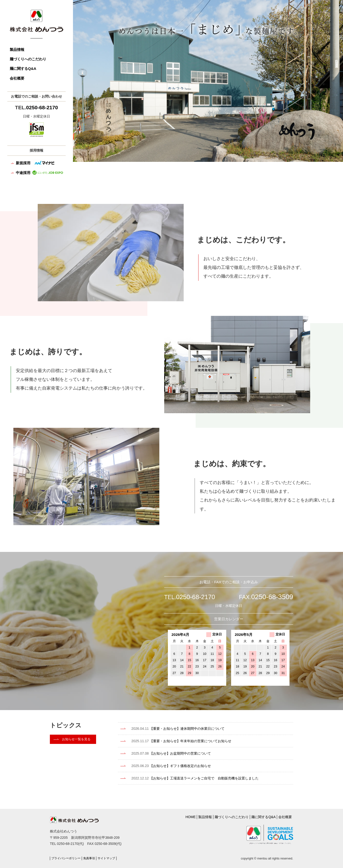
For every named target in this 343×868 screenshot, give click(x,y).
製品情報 (17, 50)
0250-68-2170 (42, 107)
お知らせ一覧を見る (77, 740)
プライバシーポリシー (67, 855)
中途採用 (39, 173)
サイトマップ (110, 855)
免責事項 (92, 855)
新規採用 (36, 163)
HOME (190, 816)
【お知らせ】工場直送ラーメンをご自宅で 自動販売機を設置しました (203, 777)
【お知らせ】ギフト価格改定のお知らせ (178, 765)
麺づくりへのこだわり (28, 59)
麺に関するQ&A (23, 69)
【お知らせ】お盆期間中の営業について (178, 753)
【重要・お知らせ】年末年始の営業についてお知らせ (189, 741)
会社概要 (17, 78)
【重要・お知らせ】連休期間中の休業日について (185, 728)
